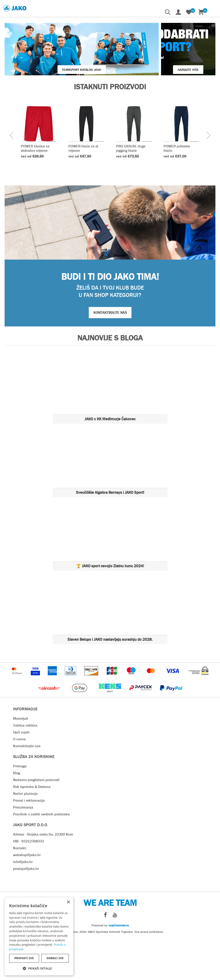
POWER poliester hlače (177, 189)
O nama (19, 780)
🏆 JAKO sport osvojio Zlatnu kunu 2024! (110, 607)
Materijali (21, 759)
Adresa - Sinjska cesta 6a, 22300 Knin (43, 875)
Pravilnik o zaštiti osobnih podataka (41, 855)
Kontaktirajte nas (27, 786)
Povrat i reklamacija (29, 841)
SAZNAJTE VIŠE (163, 110)
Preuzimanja (23, 848)
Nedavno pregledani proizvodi (36, 820)
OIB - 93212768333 (28, 882)
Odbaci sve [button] (55, 958)
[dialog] (39, 936)
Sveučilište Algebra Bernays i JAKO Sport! (110, 533)
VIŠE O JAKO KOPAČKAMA (181, 73)
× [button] (68, 902)
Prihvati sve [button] (24, 958)
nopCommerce (119, 966)
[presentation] (11, 176)
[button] (39, 968)
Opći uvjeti (21, 773)
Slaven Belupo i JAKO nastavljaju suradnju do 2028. (110, 680)
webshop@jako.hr (27, 895)
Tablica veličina (25, 766)
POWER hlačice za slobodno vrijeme (35, 189)
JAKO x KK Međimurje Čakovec (110, 460)
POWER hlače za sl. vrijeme (84, 189)
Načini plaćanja (25, 834)
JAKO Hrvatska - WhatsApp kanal (67, 73)
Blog (17, 813)
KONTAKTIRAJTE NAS (110, 353)
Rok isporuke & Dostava (32, 827)
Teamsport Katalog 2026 (57, 110)
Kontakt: (20, 889)
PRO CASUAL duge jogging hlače (131, 189)
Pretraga (20, 807)
